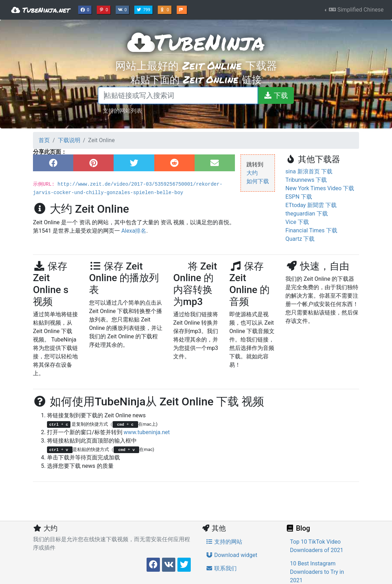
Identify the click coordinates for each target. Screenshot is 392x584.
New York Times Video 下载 (320, 188)
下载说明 (69, 140)
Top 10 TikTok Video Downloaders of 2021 (317, 546)
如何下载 (258, 181)
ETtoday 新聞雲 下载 (311, 205)
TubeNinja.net (40, 10)
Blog (298, 528)
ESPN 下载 (299, 197)
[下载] (276, 95)
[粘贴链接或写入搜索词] (178, 95)
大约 (252, 173)
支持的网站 (224, 542)
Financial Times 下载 (311, 230)
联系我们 (221, 568)
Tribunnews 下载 (306, 180)
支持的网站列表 (122, 110)
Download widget (232, 555)
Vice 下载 (297, 222)
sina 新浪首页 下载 (309, 171)
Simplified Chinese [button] (356, 10)
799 (144, 9)
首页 (44, 140)
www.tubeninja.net (147, 432)
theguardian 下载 (307, 214)
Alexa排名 (134, 231)
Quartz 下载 (300, 239)
